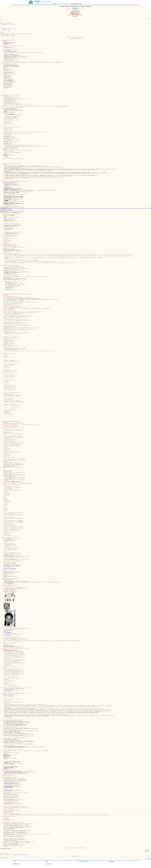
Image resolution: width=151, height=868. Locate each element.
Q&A (46, 862)
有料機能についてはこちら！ (43, 1)
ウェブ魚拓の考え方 (83, 862)
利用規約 (111, 862)
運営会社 (16, 864)
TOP (14, 862)
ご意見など (48, 864)
